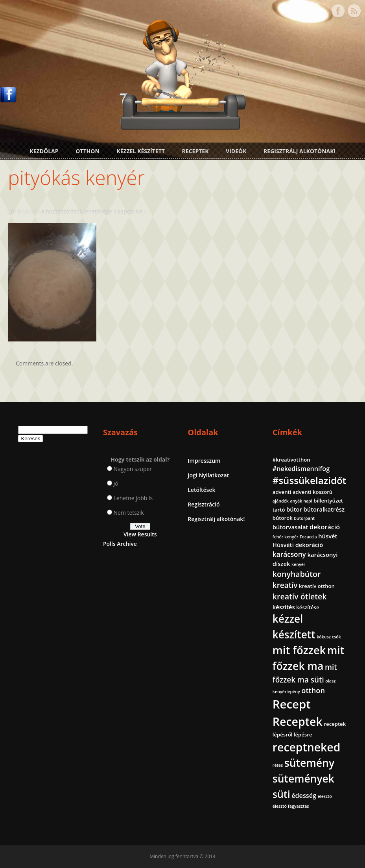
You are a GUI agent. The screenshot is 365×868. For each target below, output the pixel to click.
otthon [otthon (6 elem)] (313, 690)
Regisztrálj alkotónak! (299, 151)
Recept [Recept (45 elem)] (292, 704)
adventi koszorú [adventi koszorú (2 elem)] (312, 492)
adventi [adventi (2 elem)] (282, 492)
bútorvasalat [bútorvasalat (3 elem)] (290, 527)
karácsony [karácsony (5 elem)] (289, 554)
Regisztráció (204, 504)
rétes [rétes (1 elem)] (278, 765)
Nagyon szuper (133, 469)
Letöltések (201, 490)
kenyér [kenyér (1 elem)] (298, 564)
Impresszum (204, 461)
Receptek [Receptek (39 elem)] (298, 721)
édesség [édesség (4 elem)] (304, 796)
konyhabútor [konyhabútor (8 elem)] (297, 574)
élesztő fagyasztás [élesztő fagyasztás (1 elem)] (291, 806)
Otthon (88, 151)
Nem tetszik (129, 513)
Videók (236, 151)
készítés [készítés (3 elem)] (284, 607)
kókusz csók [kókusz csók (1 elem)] (329, 637)
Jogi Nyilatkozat (208, 475)
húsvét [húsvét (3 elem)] (328, 536)
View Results (140, 534)
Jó (116, 483)
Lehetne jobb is (133, 498)
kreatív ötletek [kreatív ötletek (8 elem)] (300, 596)
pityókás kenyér (76, 178)
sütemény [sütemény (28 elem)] (309, 763)
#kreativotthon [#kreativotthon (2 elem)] (291, 460)
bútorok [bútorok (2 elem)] (283, 518)
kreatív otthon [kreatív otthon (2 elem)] (317, 586)
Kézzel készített (141, 151)
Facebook (338, 11)
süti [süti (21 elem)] (281, 794)
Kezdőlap (44, 151)
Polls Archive (120, 544)
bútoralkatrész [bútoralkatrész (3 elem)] (324, 509)
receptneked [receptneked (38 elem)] (306, 747)
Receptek (195, 151)
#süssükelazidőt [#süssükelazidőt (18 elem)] (309, 480)
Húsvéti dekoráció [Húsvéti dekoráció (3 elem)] (298, 545)
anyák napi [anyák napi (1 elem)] (301, 501)
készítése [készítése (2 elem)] (308, 607)
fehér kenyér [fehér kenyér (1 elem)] (286, 537)
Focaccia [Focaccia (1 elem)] (308, 537)
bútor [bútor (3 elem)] (294, 509)
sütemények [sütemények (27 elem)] (303, 779)
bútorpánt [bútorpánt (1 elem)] (304, 518)
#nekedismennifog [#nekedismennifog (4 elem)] (301, 469)
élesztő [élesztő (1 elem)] (325, 796)
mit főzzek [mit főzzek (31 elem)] (299, 650)
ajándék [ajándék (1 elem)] (281, 501)
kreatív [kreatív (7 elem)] (285, 585)
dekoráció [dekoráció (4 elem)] (325, 527)
